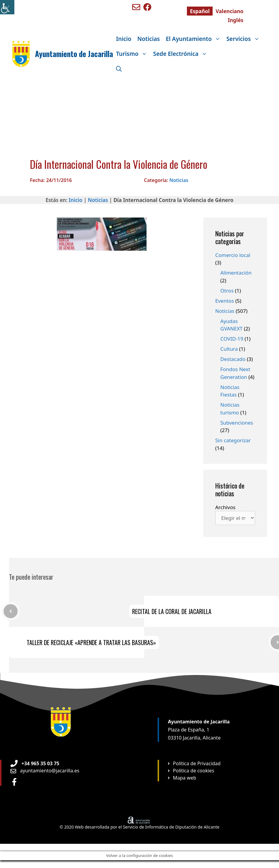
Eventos (225, 301)
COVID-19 (232, 339)
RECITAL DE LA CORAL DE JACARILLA (172, 611)
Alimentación (236, 273)
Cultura (229, 349)
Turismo (133, 54)
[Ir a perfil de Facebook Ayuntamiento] (14, 782)
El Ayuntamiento (194, 39)
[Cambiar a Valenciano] (230, 11)
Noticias (148, 39)
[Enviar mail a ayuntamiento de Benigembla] (136, 7)
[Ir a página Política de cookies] (191, 771)
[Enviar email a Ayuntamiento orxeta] (45, 771)
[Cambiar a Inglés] (236, 20)
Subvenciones (237, 423)
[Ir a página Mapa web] (182, 778)
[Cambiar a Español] (200, 11)
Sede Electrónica (182, 54)
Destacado (233, 359)
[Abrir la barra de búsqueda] (119, 69)
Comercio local (233, 255)
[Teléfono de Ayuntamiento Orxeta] (35, 763)
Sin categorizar (233, 440)
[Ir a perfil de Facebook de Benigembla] (147, 7)
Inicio (124, 39)
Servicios (244, 39)
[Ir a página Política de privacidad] (194, 763)
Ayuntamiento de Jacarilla (74, 54)
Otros (227, 291)
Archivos (225, 507)
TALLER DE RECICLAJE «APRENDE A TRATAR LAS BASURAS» (91, 642)
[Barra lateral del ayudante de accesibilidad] (7, 7)
